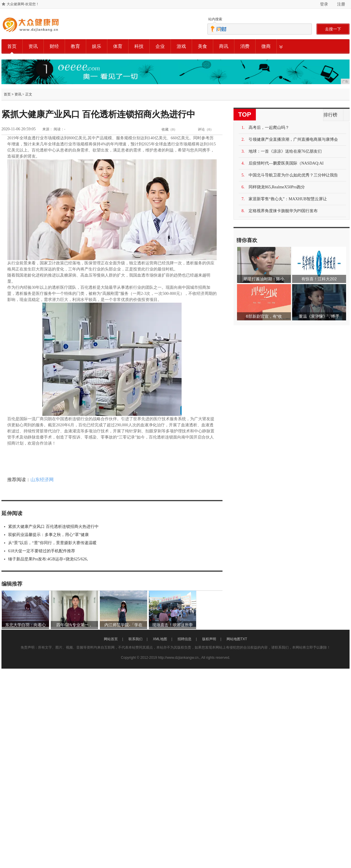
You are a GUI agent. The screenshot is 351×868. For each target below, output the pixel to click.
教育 (75, 46)
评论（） (206, 129)
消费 (245, 46)
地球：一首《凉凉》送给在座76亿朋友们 (285, 151)
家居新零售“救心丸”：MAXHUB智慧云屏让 (288, 199)
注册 (341, 4)
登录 (324, 4)
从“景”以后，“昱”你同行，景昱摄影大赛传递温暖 (52, 543)
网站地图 (234, 639)
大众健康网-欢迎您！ (23, 4)
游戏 (181, 46)
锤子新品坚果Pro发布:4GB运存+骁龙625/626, (48, 559)
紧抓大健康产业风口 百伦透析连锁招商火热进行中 (53, 527)
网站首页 (111, 639)
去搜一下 (333, 29)
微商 (266, 46)
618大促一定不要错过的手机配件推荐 (42, 551)
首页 (12, 46)
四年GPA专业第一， (74, 625)
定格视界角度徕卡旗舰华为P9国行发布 (283, 211)
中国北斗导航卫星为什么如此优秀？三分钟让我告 (293, 175)
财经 (54, 46)
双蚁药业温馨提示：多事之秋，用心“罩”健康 (48, 535)
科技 (139, 46)
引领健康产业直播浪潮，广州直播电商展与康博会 (293, 139)
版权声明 (209, 639)
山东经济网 (42, 480)
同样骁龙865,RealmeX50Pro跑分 (277, 187)
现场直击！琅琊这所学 (173, 625)
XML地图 (160, 639)
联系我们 (135, 639)
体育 (118, 46)
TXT (244, 639)
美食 (202, 46)
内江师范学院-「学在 (123, 625)
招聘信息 (184, 639)
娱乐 (97, 46)
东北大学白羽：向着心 (26, 625)
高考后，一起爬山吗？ (269, 128)
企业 (160, 46)
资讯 (33, 46)
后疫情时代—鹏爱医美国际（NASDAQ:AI (286, 163)
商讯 (224, 46)
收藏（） (169, 129)
